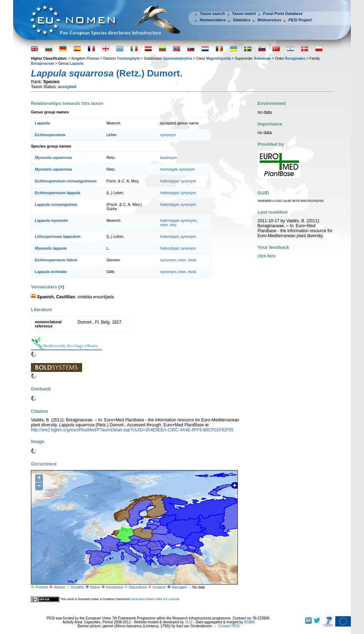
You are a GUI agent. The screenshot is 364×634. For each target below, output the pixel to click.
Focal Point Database (283, 14)
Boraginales (295, 58)
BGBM (249, 622)
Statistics (242, 20)
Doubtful (77, 587)
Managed (179, 587)
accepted (67, 87)
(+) (61, 287)
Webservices (269, 20)
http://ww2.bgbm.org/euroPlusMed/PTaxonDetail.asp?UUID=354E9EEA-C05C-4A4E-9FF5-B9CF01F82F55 (132, 430)
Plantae (93, 58)
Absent (60, 587)
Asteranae (262, 58)
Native (95, 587)
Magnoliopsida (218, 58)
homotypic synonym (178, 169)
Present (42, 587)
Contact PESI (229, 626)
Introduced (114, 587)
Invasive (159, 587)
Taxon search (212, 14)
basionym (169, 158)
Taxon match (244, 14)
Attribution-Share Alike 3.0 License (155, 599)
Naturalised (138, 587)
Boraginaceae (43, 63)
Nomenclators (213, 20)
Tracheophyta (128, 58)
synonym (168, 135)
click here (267, 256)
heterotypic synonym (178, 181)
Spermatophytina (178, 58)
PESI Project (300, 20)
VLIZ (189, 622)
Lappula (76, 63)
